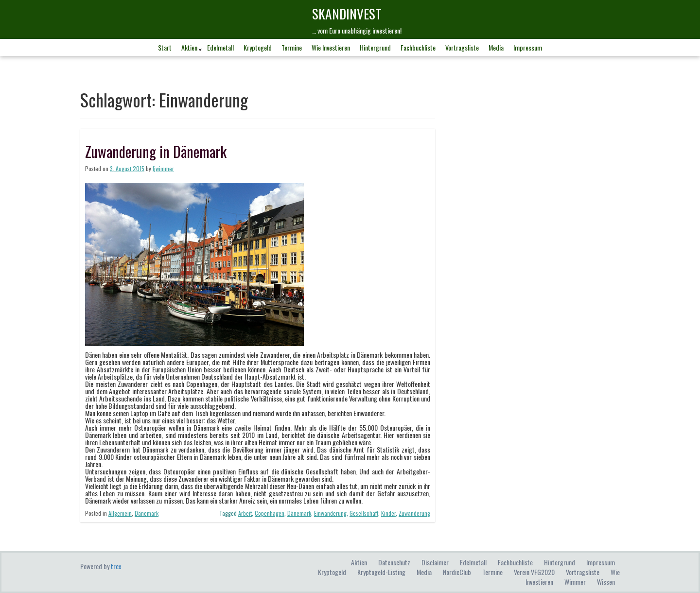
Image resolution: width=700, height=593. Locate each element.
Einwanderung (330, 513)
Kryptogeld (258, 47)
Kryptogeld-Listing (381, 572)
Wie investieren (331, 47)
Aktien (189, 47)
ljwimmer (163, 168)
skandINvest (347, 13)
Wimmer (575, 582)
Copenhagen (270, 513)
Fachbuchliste (418, 47)
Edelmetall (220, 47)
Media (496, 47)
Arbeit (245, 513)
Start (165, 47)
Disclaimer (435, 562)
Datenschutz (394, 562)
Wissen (606, 582)
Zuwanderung (414, 513)
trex (116, 566)
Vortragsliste (462, 47)
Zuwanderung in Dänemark (156, 151)
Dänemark (147, 513)
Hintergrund (375, 47)
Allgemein (120, 513)
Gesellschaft (364, 513)
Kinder (388, 513)
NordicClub (457, 572)
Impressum (528, 47)
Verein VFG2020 (534, 572)
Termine (292, 47)
